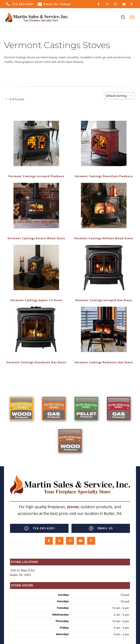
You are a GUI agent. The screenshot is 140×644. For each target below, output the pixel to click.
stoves (73, 507)
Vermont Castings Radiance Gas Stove (104, 362)
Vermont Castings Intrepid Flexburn (36, 176)
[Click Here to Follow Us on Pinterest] (132, 4)
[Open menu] (132, 17)
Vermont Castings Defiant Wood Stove (104, 238)
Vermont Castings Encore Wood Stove (36, 238)
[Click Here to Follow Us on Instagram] (115, 4)
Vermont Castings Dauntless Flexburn (104, 176)
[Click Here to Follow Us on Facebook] (99, 4)
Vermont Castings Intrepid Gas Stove (104, 300)
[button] (20, 4)
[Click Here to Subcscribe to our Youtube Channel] (124, 4)
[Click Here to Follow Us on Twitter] (107, 4)
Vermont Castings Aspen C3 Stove (36, 300)
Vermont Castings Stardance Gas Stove (36, 362)
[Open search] (123, 17)
